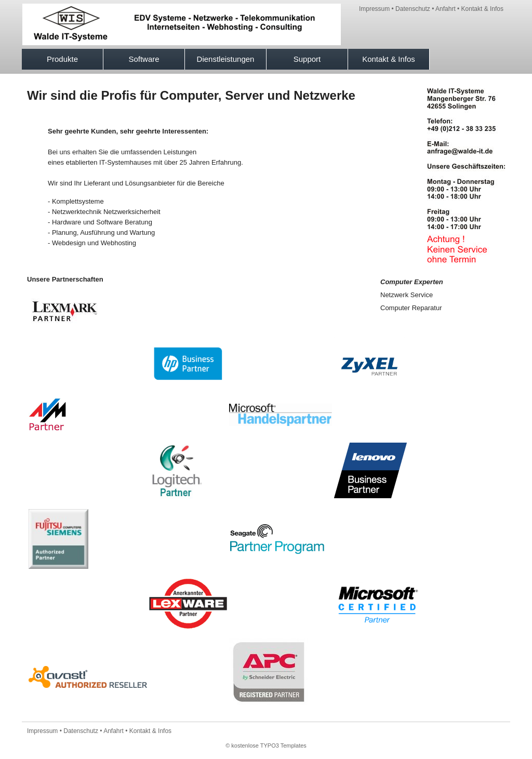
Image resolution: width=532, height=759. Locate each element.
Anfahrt (445, 9)
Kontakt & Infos (482, 9)
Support (307, 59)
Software (144, 59)
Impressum (374, 9)
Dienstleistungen (226, 59)
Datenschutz (413, 9)
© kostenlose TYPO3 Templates (266, 745)
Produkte (62, 59)
